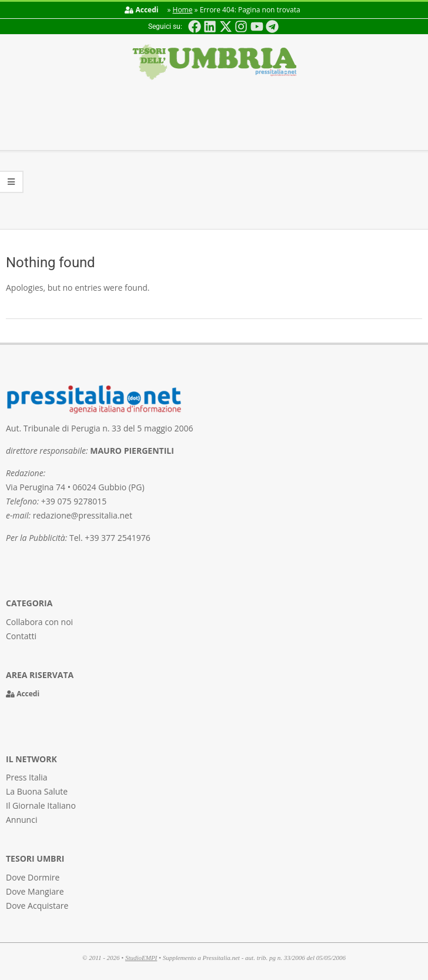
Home (183, 10)
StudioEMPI (141, 958)
